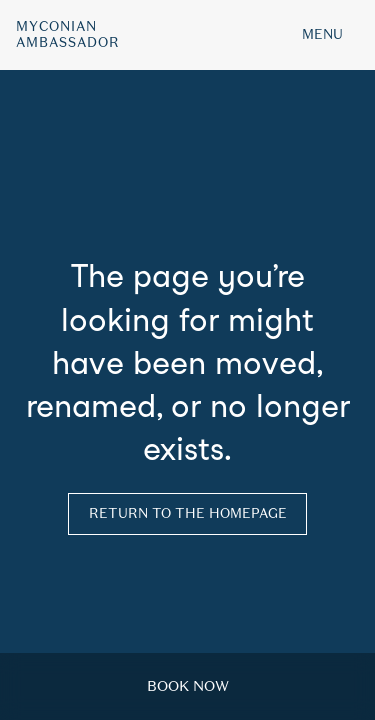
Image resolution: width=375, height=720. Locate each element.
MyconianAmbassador (68, 35)
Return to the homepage (188, 513)
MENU (322, 34)
